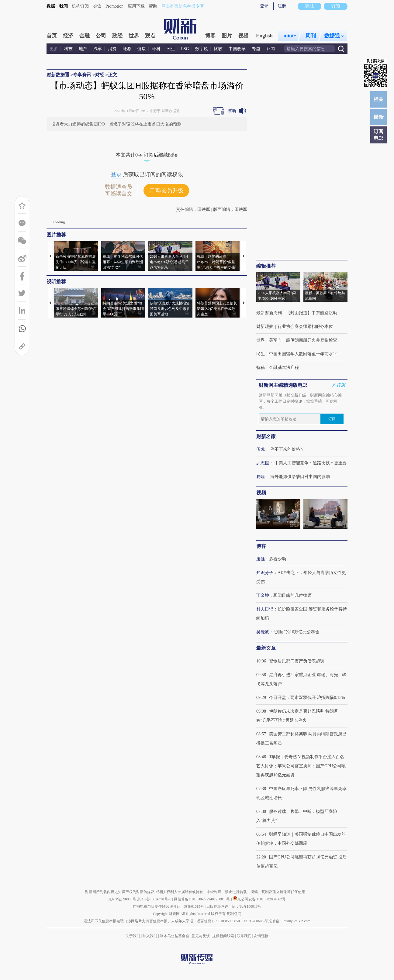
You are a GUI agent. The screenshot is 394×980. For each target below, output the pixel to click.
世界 (134, 36)
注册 (282, 6)
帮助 (153, 6)
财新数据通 (58, 75)
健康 (142, 49)
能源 (127, 49)
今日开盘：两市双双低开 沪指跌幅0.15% (307, 698)
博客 (210, 36)
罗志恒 (263, 463)
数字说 (202, 49)
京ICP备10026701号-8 (155, 899)
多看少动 (278, 559)
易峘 (261, 477)
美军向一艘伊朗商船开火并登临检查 (303, 340)
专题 (256, 49)
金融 (85, 36)
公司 (101, 36)
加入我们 (150, 936)
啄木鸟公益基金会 (175, 936)
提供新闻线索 (223, 936)
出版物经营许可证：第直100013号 (234, 906)
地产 (83, 49)
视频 (243, 36)
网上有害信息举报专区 (183, 6)
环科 (156, 49)
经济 (68, 36)
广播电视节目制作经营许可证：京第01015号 (168, 906)
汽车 (98, 49)
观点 (150, 36)
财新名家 (266, 437)
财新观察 (265, 327)
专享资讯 (82, 75)
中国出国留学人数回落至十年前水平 (303, 354)
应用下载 (136, 6)
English (264, 36)
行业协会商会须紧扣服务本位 (305, 327)
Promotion (114, 6)
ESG (185, 49)
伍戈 (261, 449)
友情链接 (261, 936)
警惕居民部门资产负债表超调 (297, 661)
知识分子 (265, 573)
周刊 (311, 36)
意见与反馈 (201, 936)
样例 (341, 385)
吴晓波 (263, 632)
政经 (117, 36)
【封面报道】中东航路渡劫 (312, 313)
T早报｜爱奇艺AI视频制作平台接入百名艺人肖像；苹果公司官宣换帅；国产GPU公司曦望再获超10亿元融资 (301, 766)
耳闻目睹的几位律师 (292, 595)
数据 (51, 6)
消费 (112, 49)
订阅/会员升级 (166, 191)
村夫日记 (265, 609)
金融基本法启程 (284, 368)
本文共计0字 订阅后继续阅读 (147, 155)
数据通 (334, 36)
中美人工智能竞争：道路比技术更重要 (311, 463)
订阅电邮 (378, 135)
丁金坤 (263, 595)
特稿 (261, 368)
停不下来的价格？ (287, 449)
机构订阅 (80, 6)
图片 (227, 36)
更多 (54, 49)
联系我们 (244, 936)
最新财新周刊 (269, 313)
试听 (232, 111)
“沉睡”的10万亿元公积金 (296, 632)
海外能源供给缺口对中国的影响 (300, 477)
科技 (68, 49)
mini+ (290, 36)
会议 (97, 6)
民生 (171, 49)
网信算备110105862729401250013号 (203, 899)
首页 (52, 36)
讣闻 (271, 49)
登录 (264, 6)
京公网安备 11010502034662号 (259, 899)
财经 (100, 75)
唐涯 (261, 559)
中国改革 (237, 49)
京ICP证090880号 (122, 899)
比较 (218, 49)
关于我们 (133, 936)
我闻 (64, 6)
